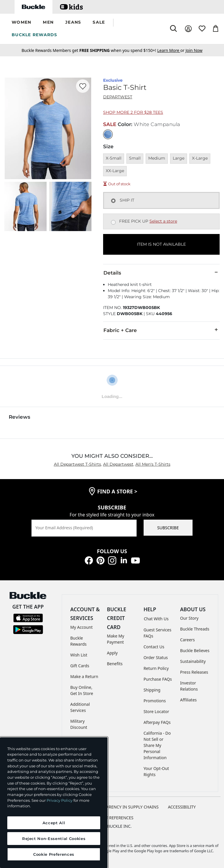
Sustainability (193, 661)
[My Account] (188, 29)
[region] (54, 803)
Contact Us (154, 647)
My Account (81, 627)
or (171, 50)
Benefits (115, 664)
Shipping (152, 690)
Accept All (54, 823)
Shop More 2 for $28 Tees (133, 112)
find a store (117, 491)
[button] (21, 23)
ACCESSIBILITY (182, 807)
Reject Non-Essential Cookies (54, 839)
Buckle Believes (195, 650)
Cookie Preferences (112, 818)
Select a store (163, 221)
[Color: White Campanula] (108, 134)
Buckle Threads (195, 629)
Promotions (155, 701)
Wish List (79, 655)
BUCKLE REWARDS (35, 35)
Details (161, 273)
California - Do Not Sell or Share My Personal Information (157, 745)
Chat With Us (156, 619)
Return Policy (156, 668)
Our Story (189, 618)
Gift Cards (80, 666)
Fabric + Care (161, 330)
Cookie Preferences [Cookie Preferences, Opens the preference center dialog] (54, 854)
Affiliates (188, 700)
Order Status (156, 657)
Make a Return (84, 676)
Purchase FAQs (158, 679)
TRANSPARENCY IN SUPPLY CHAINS (125, 807)
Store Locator (156, 711)
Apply (112, 653)
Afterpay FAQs (157, 722)
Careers (187, 640)
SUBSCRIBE (168, 528)
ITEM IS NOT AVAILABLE (161, 244)
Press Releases (194, 672)
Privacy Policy (60, 800)
